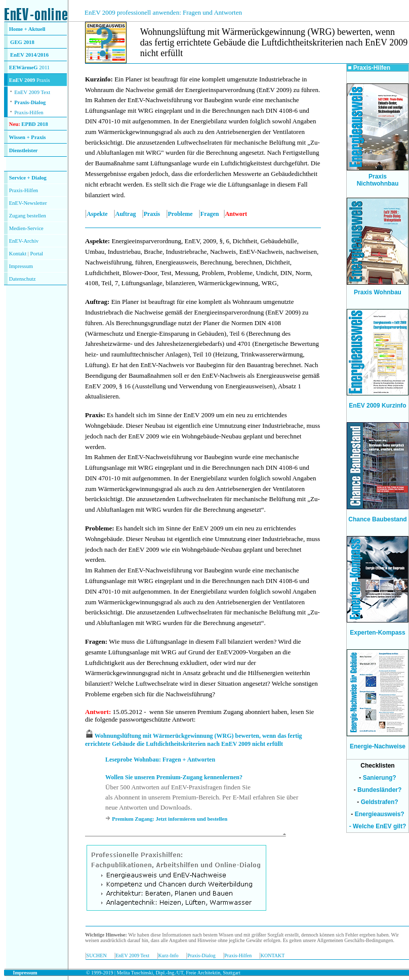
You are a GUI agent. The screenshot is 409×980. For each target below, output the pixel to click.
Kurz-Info (169, 955)
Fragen (210, 214)
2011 (44, 68)
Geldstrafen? (380, 802)
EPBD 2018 (34, 124)
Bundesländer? (379, 790)
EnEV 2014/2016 (29, 55)
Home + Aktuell (27, 29)
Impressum (21, 266)
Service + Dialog (28, 178)
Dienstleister (24, 150)
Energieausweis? (380, 814)
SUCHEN (97, 955)
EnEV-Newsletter (28, 203)
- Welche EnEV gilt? (378, 826)
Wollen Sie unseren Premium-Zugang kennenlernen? (174, 777)
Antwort (97, 712)
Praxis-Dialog (30, 102)
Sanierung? (380, 778)
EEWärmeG (24, 68)
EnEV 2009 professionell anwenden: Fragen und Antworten (163, 12)
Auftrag (126, 214)
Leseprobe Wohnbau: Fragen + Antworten (160, 760)
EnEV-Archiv (24, 241)
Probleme (180, 214)
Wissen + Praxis (28, 137)
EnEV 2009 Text (132, 955)
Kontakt (18, 254)
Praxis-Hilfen (29, 113)
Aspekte (97, 214)
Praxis (152, 214)
